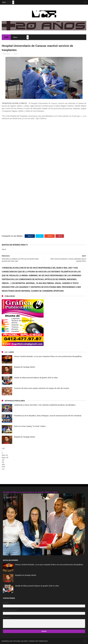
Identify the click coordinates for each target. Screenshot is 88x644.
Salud (16, 54)
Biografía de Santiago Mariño (24, 367)
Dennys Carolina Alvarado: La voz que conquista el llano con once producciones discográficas (48, 356)
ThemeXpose (43, 641)
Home (6, 37)
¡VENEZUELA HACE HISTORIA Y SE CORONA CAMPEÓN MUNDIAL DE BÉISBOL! (45, 405)
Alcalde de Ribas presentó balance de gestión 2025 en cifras (36, 378)
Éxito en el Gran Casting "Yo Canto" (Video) (30, 426)
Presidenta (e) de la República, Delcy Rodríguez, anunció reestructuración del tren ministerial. (48, 416)
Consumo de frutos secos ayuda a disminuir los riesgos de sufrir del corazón (42, 388)
